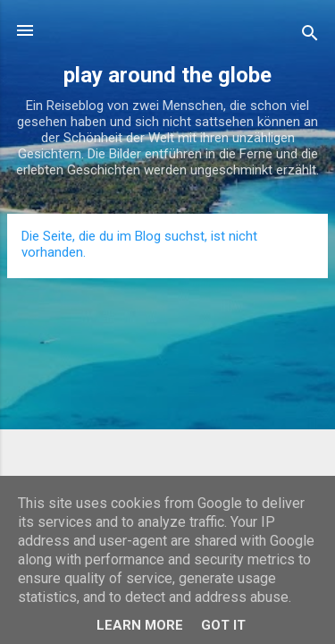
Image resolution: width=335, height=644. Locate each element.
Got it (223, 625)
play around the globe (167, 75)
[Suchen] (310, 36)
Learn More (140, 625)
